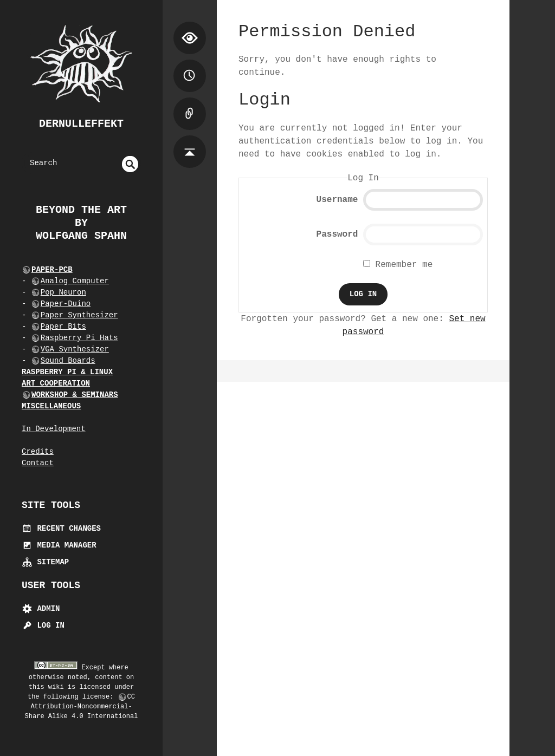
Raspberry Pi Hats (79, 338)
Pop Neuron (63, 292)
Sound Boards (68, 361)
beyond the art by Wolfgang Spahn (81, 223)
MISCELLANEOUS (51, 406)
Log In (43, 625)
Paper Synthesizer (79, 315)
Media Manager (59, 545)
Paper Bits (63, 327)
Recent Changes (61, 529)
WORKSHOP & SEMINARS (75, 395)
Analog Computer (75, 281)
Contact (38, 463)
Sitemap (45, 562)
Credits (38, 452)
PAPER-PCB (52, 270)
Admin (41, 609)
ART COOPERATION (56, 383)
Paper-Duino (66, 304)
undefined (130, 164)
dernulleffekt (81, 124)
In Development (54, 429)
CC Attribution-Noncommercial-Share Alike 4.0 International (82, 707)
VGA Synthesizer (75, 349)
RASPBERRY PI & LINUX (67, 372)
